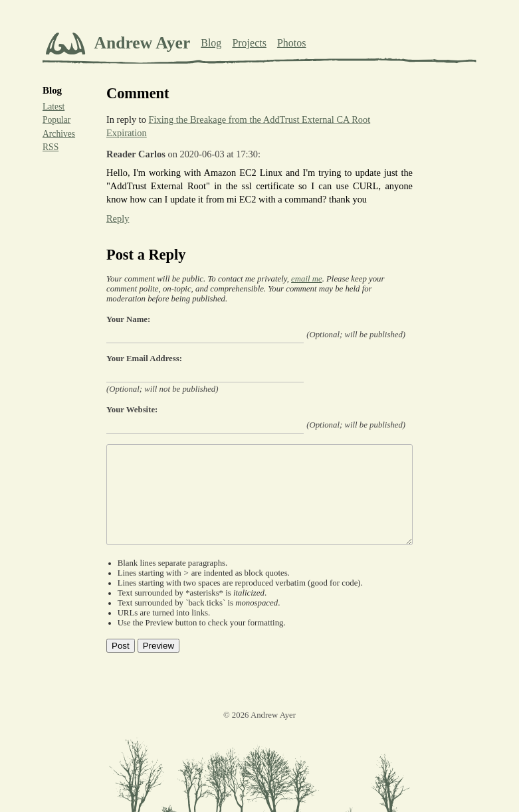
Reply (118, 218)
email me (307, 279)
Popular (56, 120)
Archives (59, 134)
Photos (292, 43)
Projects (249, 43)
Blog (211, 43)
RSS (51, 147)
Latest (53, 107)
